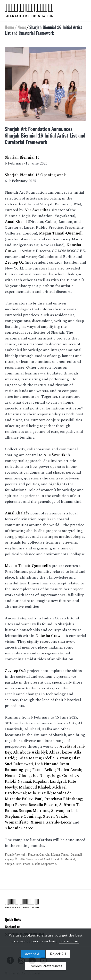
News (22, 28)
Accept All (33, 954)
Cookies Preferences (45, 966)
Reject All (58, 954)
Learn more (69, 941)
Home (9, 28)
